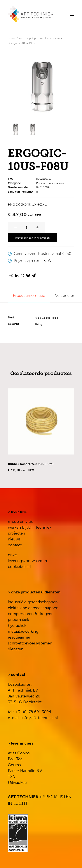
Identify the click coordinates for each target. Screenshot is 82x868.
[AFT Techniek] (41, 14)
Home (12, 38)
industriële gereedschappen (33, 602)
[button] (72, 14)
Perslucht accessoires (48, 38)
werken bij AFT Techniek (30, 527)
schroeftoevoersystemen (30, 643)
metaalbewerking (23, 631)
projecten (17, 533)
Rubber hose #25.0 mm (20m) (31, 464)
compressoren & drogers (30, 614)
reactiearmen (20, 637)
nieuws (14, 539)
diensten (16, 649)
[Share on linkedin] (17, 275)
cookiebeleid (19, 567)
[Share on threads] (11, 275)
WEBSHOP (25, 38)
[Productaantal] (26, 227)
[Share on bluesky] (28, 275)
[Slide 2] (32, 129)
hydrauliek (17, 625)
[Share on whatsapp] (22, 275)
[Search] (59, 14)
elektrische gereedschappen (33, 608)
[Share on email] (34, 275)
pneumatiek (18, 620)
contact (15, 545)
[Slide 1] (15, 129)
